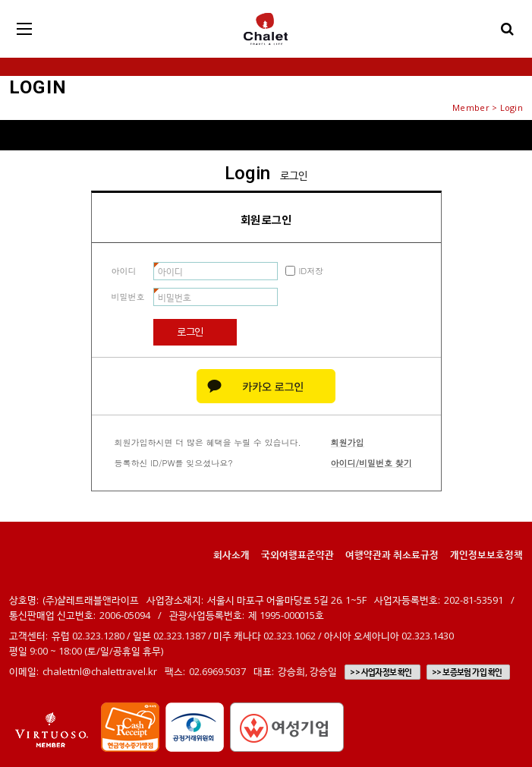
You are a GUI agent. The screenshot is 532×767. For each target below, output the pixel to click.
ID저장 (312, 271)
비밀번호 (128, 297)
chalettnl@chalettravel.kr (100, 671)
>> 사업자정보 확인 (381, 672)
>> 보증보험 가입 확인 (467, 672)
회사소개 (231, 554)
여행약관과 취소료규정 (392, 554)
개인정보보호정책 (486, 554)
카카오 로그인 (266, 386)
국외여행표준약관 (297, 554)
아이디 (124, 271)
